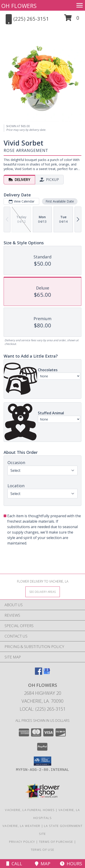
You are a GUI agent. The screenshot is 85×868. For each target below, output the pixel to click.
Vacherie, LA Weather (21, 826)
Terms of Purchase (56, 842)
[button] (72, 19)
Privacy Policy (22, 842)
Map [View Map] (43, 864)
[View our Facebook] (39, 673)
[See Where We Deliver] (43, 592)
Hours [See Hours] (71, 864)
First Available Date (60, 201)
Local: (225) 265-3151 (43, 709)
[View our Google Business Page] (47, 673)
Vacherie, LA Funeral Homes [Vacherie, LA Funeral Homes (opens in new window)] (30, 810)
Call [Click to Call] (14, 864)
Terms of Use (43, 850)
